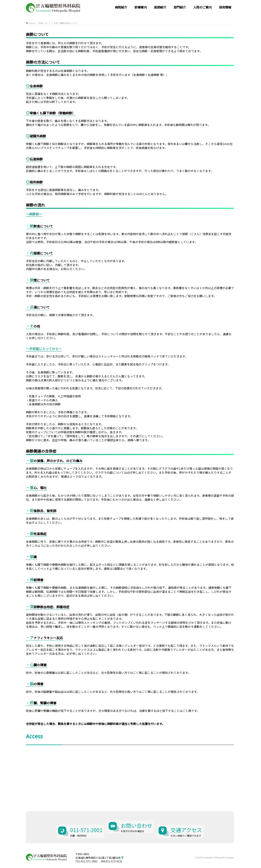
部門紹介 (180, 7)
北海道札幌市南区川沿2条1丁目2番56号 (98, 848)
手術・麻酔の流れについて (66, 23)
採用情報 (225, 7)
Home (32, 23)
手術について (44, 23)
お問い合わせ (137, 822)
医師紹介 (160, 7)
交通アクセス (189, 822)
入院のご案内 (202, 7)
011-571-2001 (83, 822)
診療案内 (141, 7)
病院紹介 (121, 7)
